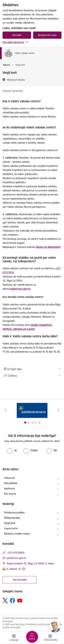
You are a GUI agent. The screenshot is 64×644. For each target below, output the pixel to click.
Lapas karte (11, 528)
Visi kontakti (20, 580)
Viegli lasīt (10, 523)
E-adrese (12, 569)
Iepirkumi (9, 488)
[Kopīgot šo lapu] (32, 376)
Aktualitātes (11, 483)
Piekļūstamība (12, 518)
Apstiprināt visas (47, 35)
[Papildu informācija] (24, 569)
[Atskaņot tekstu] (16, 80)
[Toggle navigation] (32, 637)
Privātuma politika (14, 512)
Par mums (10, 494)
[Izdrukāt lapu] (32, 369)
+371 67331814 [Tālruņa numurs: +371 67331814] (16, 553)
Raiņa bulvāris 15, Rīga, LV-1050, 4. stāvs (30, 563)
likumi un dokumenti (48, 247)
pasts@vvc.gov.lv (20, 289)
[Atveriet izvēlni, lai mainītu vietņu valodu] (14, 638)
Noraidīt (17, 35)
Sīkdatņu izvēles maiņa (17, 534)
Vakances (10, 478)
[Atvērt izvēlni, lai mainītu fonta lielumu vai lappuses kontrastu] (50, 638)
